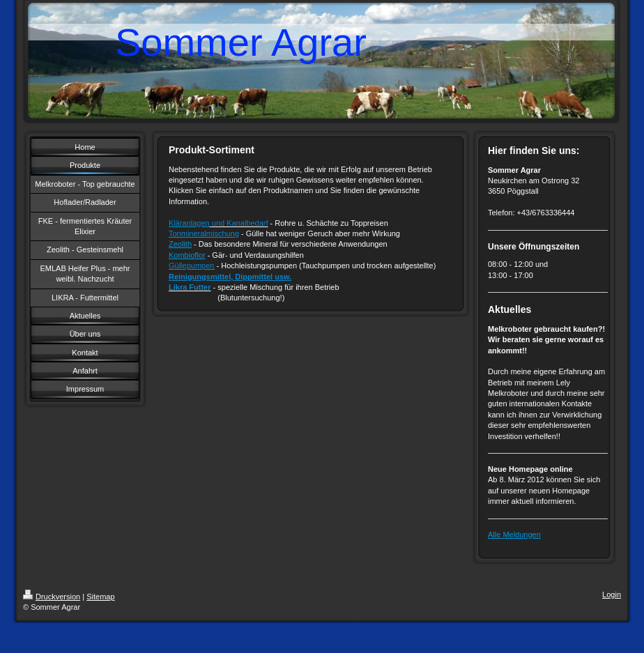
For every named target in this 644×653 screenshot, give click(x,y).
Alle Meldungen (514, 535)
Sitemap (100, 597)
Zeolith (180, 244)
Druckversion (52, 597)
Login (612, 594)
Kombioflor (187, 255)
